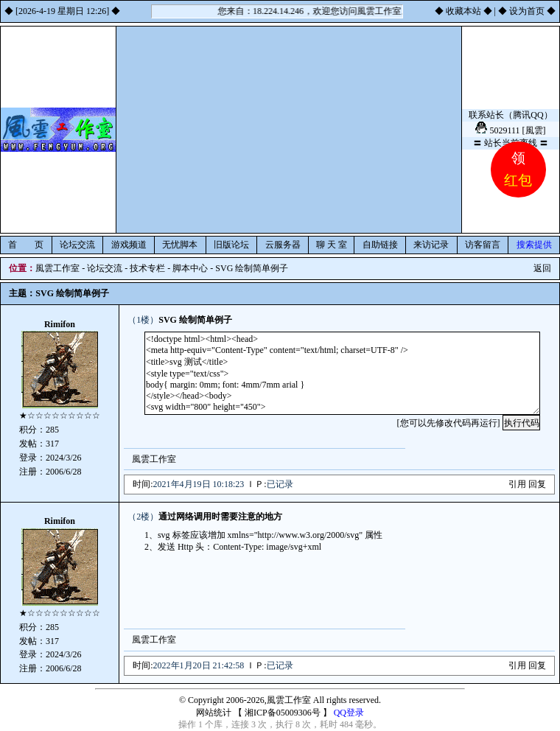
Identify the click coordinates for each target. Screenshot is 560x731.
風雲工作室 (57, 268)
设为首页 (527, 11)
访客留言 (483, 245)
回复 (537, 484)
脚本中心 (190, 268)
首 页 (26, 245)
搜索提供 (534, 245)
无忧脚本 (180, 245)
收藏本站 (463, 11)
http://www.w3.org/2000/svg (309, 535)
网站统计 (214, 713)
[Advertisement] (289, 130)
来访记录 (431, 245)
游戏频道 (129, 245)
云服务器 (283, 245)
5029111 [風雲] (517, 130)
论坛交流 (77, 245)
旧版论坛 (231, 245)
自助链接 (380, 245)
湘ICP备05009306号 (283, 713)
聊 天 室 (332, 245)
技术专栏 (147, 268)
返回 (542, 268)
